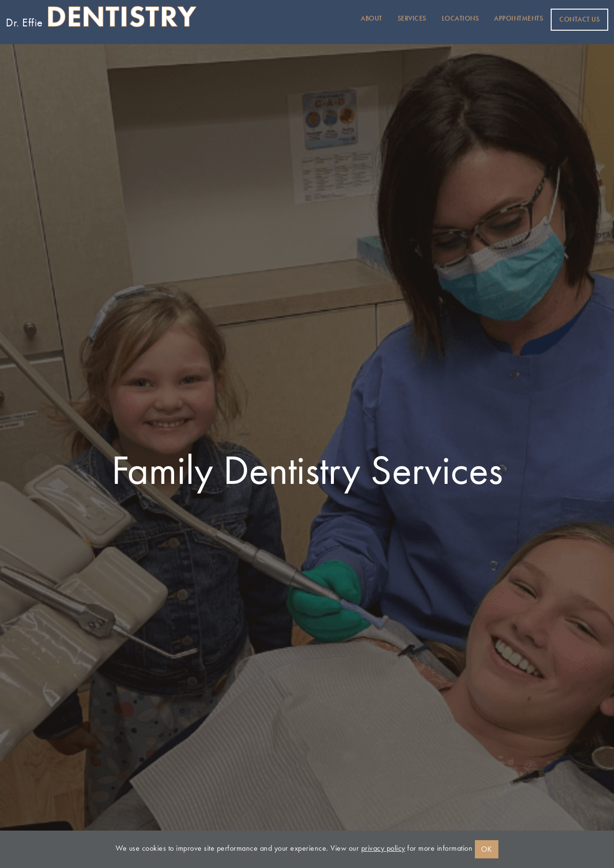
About (372, 18)
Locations (460, 18)
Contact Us (579, 19)
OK (487, 849)
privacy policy (383, 848)
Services (412, 18)
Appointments (519, 18)
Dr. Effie (101, 20)
